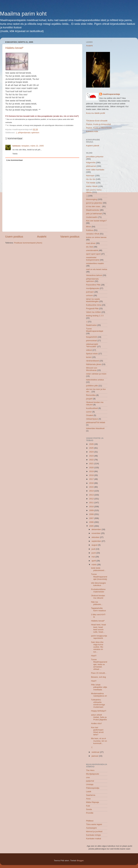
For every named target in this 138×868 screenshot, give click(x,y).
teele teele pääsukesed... (98, 569)
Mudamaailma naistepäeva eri (99, 695)
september (97, 541)
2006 (92, 522)
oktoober (96, 537)
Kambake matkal (94, 839)
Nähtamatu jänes (94, 364)
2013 (92, 495)
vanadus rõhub (93, 234)
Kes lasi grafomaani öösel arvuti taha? (97, 731)
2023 (92, 456)
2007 (92, 518)
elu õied (90, 247)
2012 (92, 499)
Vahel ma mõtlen (93, 312)
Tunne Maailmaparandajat (95, 330)
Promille (90, 813)
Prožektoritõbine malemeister (98, 591)
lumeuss (17, 146)
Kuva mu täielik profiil (96, 113)
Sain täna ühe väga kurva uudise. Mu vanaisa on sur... (97, 647)
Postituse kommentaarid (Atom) (28, 243)
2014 (92, 491)
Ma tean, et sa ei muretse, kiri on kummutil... (99, 741)
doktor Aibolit (92, 186)
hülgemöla (91, 163)
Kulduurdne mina (94, 305)
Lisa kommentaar (15, 160)
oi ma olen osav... (94, 206)
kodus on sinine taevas (96, 237)
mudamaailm (92, 217)
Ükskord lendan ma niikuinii (98, 597)
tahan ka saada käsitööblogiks (93, 300)
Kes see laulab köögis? (96, 221)
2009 (92, 510)
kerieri (89, 357)
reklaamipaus (92, 419)
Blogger (80, 861)
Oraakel (90, 415)
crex (88, 777)
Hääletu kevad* (14, 48)
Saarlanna (91, 795)
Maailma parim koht (23, 14)
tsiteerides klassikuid (95, 428)
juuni (94, 553)
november (96, 533)
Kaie (88, 806)
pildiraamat (91, 166)
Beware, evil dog (99, 677)
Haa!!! (94, 656)
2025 (92, 448)
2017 (92, 479)
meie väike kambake (95, 170)
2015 (92, 487)
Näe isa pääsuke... (97, 603)
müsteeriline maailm (95, 263)
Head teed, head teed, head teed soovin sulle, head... (99, 628)
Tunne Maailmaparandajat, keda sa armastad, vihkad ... (99, 664)
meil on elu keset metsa (97, 269)
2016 (92, 483)
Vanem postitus (70, 237)
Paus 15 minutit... (99, 673)
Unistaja (90, 784)
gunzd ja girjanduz (94, 203)
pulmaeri (90, 292)
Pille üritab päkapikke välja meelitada (99, 687)
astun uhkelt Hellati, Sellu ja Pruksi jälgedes (99, 717)
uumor (89, 412)
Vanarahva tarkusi (94, 275)
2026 (92, 444)
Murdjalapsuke (93, 774)
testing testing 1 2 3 (95, 316)
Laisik (89, 792)
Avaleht (42, 237)
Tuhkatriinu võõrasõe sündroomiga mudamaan (98, 703)
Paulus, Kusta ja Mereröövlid (99, 128)
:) (16, 133)
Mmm (89, 227)
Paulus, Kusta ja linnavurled (98, 124)
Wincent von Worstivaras (92, 369)
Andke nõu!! (96, 723)
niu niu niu (91, 179)
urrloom (89, 295)
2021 (92, 464)
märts (94, 565)
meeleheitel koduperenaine (93, 259)
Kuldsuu (90, 230)
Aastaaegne (91, 828)
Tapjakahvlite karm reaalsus (99, 609)
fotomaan (90, 176)
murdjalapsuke (93, 288)
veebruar (96, 752)
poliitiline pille (92, 386)
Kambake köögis (93, 835)
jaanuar (95, 756)
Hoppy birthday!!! (99, 711)
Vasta (15, 154)
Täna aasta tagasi (94, 824)
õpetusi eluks (92, 354)
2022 (92, 460)
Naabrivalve (91, 325)
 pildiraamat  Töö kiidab (96, 422)
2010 (92, 507)
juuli (94, 549)
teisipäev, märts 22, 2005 (33, 146)
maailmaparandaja (111, 94)
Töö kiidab (91, 183)
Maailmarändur (93, 210)
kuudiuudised (92, 408)
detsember (97, 529)
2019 (92, 471)
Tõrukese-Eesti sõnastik (97, 121)
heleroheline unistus (95, 380)
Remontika (91, 395)
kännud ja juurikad (94, 831)
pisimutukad (91, 341)
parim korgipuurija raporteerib (99, 637)
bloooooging (92, 199)
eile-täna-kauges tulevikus (99, 584)
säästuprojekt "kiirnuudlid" (92, 345)
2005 (92, 526)
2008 (92, 514)
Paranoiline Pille (93, 285)
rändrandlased (92, 361)
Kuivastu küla (92, 131)
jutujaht (89, 399)
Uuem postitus (14, 237)
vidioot (89, 350)
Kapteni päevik (93, 146)
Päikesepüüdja (93, 788)
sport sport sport (93, 254)
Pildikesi (90, 821)
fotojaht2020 (92, 337)
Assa (88, 799)
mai (93, 557)
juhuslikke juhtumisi (95, 157)
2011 (92, 503)
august (95, 545)
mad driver (91, 243)
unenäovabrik (92, 250)
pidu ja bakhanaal (94, 214)
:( (87, 322)
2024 (92, 452)
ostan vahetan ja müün (96, 374)
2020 (92, 468)
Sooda (89, 809)
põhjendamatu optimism (29, 133)
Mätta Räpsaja (93, 802)
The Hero (90, 770)
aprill (94, 561)
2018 (92, 475)
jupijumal (90, 781)
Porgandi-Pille (92, 308)
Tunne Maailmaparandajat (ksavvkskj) (99, 577)
